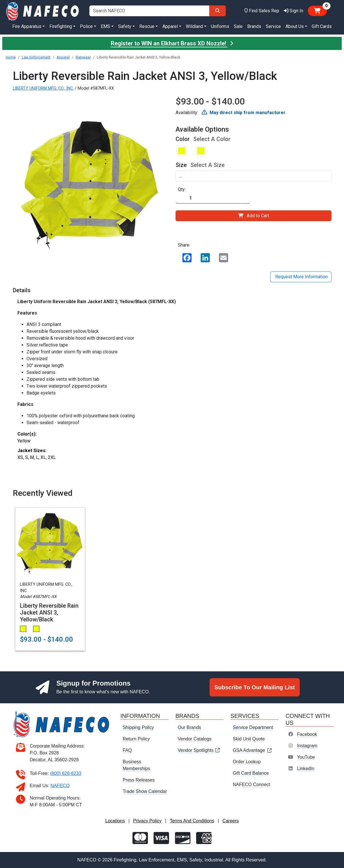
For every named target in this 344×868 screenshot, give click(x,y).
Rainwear (83, 57)
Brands (254, 26)
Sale (238, 26)
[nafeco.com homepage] (43, 10)
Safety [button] (125, 26)
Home (11, 57)
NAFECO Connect (251, 785)
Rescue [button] (147, 26)
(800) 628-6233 (66, 773)
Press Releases (139, 780)
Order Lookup (247, 762)
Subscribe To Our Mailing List (255, 687)
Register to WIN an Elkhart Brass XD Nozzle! (172, 43)
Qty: (182, 189)
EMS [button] (105, 26)
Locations (115, 821)
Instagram (307, 746)
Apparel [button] (170, 26)
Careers (231, 821)
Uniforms (220, 26)
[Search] (218, 11)
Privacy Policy (147, 821)
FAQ (127, 750)
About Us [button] (295, 26)
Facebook (307, 734)
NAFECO (60, 786)
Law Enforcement (36, 57)
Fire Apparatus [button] (27, 26)
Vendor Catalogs (194, 739)
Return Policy (136, 739)
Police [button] (86, 26)
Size (181, 165)
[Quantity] (213, 198)
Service (273, 26)
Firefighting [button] (61, 26)
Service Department (253, 727)
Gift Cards (322, 26)
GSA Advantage (253, 750)
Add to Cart (254, 216)
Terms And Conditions (192, 821)
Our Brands (189, 727)
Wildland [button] (194, 26)
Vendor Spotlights (199, 750)
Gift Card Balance (251, 773)
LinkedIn (306, 769)
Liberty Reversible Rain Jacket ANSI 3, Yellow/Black (49, 613)
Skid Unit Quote (249, 739)
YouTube (306, 757)
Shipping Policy (138, 727)
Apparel (63, 57)
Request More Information (301, 277)
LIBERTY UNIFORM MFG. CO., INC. (43, 88)
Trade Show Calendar (145, 791)
